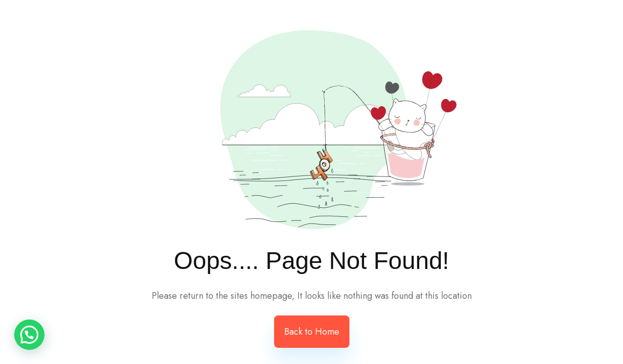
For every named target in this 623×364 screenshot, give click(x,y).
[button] (29, 335)
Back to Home (312, 332)
